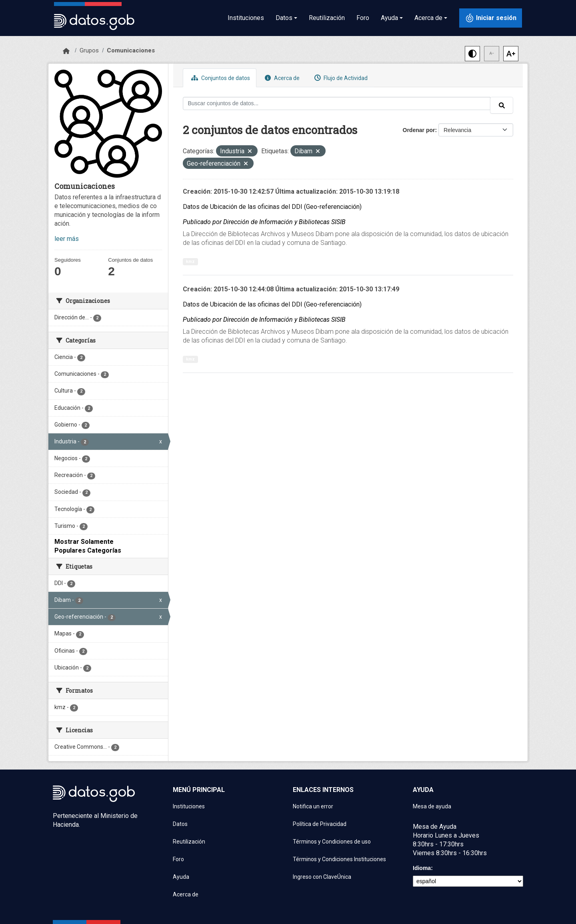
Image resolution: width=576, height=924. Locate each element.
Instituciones (246, 18)
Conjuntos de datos (220, 78)
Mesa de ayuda (432, 806)
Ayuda (181, 877)
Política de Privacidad (320, 824)
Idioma (422, 868)
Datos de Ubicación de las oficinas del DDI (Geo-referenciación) (272, 207)
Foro (363, 18)
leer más (67, 239)
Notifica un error (313, 806)
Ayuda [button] (389, 18)
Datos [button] (284, 18)
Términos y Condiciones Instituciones (339, 859)
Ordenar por (419, 130)
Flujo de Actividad (340, 78)
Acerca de (281, 78)
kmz (190, 262)
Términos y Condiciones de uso (332, 842)
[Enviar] (502, 105)
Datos (180, 824)
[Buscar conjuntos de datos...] (337, 103)
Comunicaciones (131, 50)
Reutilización (327, 18)
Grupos (89, 50)
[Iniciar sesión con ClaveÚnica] (491, 18)
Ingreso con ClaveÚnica (322, 877)
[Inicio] (66, 51)
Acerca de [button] (428, 18)
